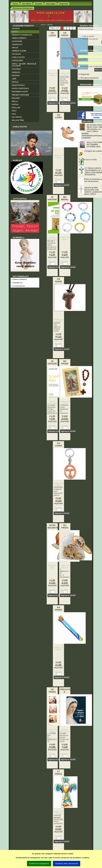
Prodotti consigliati (22, 35)
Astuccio (16, 54)
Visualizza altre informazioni (67, 863)
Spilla (15, 101)
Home (15, 4)
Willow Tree (18, 120)
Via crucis (17, 117)
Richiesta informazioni (23, 8)
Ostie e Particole (20, 89)
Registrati (64, 4)
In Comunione (19, 286)
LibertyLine (17, 283)
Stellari (16, 108)
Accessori (17, 41)
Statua (15, 105)
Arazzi (15, 48)
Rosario (16, 98)
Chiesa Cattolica (20, 279)
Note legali (51, 4)
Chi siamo (26, 4)
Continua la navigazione (39, 863)
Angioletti (17, 45)
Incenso (16, 76)
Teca (14, 111)
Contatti (38, 4)
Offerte (16, 29)
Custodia (16, 69)
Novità (15, 32)
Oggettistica (18, 85)
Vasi (14, 114)
